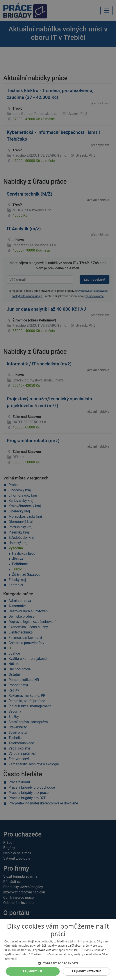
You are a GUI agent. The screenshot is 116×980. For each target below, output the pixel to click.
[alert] (58, 490)
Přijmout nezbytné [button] (86, 971)
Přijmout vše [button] (33, 971)
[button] (58, 963)
